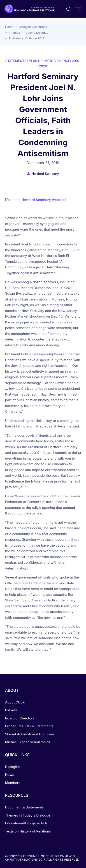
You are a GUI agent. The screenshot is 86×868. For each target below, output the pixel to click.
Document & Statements (24, 807)
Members (13, 783)
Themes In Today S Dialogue (29, 33)
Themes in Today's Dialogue (28, 815)
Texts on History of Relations (28, 831)
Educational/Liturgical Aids (26, 823)
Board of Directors (20, 718)
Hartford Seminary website (43, 200)
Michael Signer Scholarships (28, 742)
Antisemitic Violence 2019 (26, 38)
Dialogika (13, 767)
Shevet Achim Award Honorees (30, 734)
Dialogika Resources (33, 27)
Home (9, 27)
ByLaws (11, 710)
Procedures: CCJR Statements (29, 726)
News (10, 775)
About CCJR (15, 702)
